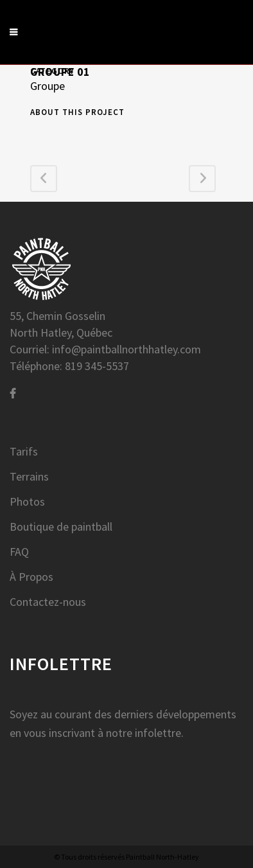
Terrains (29, 477)
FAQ (19, 552)
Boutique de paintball (61, 527)
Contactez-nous (48, 602)
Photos (27, 502)
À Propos (31, 577)
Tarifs (24, 452)
